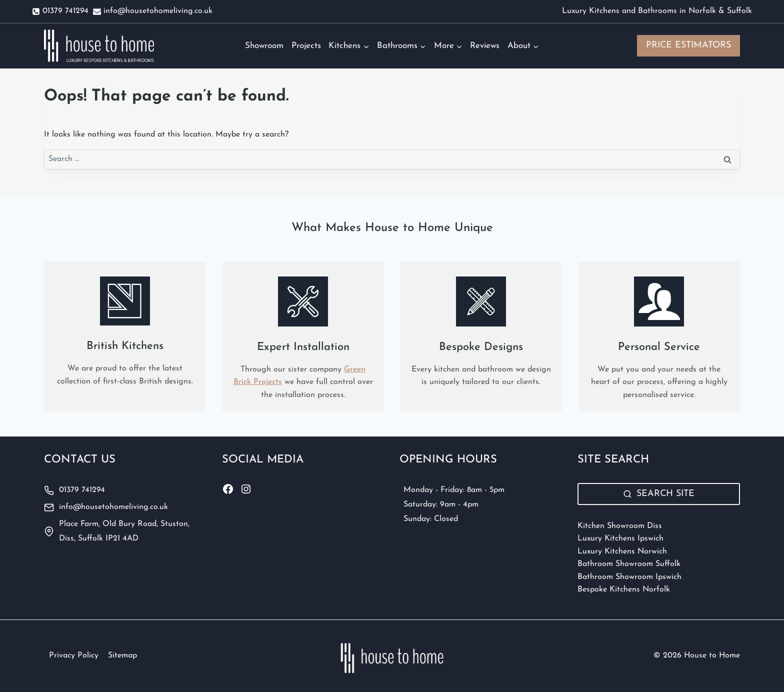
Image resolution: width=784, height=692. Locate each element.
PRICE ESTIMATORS (688, 45)
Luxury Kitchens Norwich (622, 551)
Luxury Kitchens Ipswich (620, 538)
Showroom (264, 46)
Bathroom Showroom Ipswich (629, 577)
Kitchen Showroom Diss (620, 526)
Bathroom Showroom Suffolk (629, 564)
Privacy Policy (74, 655)
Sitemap (122, 655)
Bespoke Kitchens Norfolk (624, 589)
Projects (306, 46)
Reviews (485, 46)
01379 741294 (82, 490)
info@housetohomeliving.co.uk (113, 507)
